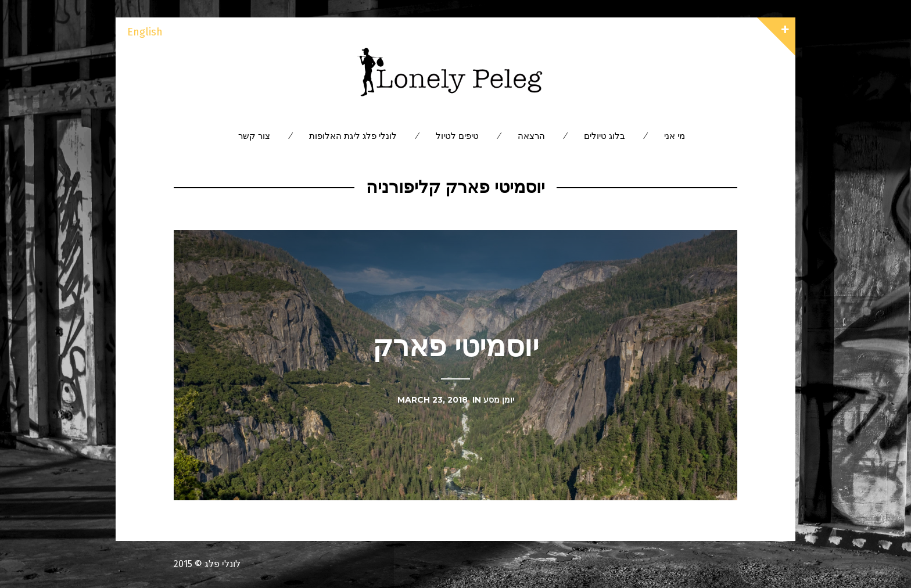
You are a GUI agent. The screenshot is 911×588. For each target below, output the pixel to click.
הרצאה (531, 136)
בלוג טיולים (605, 136)
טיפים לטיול (457, 136)
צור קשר (254, 136)
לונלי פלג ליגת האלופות (353, 136)
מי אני (675, 136)
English (145, 32)
